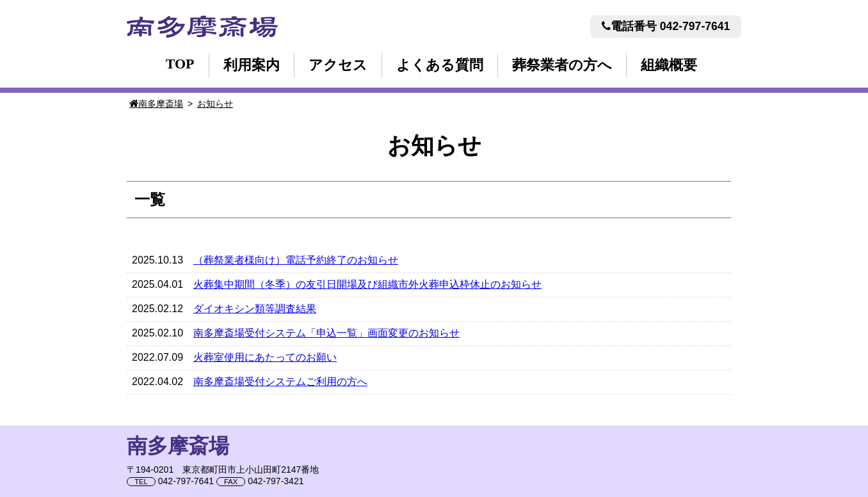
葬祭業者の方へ (562, 65)
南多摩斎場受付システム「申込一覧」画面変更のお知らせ (326, 333)
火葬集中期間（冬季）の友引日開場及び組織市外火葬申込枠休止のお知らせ (367, 284)
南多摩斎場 (202, 27)
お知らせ (215, 104)
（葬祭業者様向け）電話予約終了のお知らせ (296, 260)
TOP (180, 64)
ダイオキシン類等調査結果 (255, 309)
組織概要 (669, 65)
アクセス (338, 65)
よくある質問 (440, 65)
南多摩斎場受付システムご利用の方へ (280, 382)
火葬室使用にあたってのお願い (265, 357)
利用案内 (252, 65)
